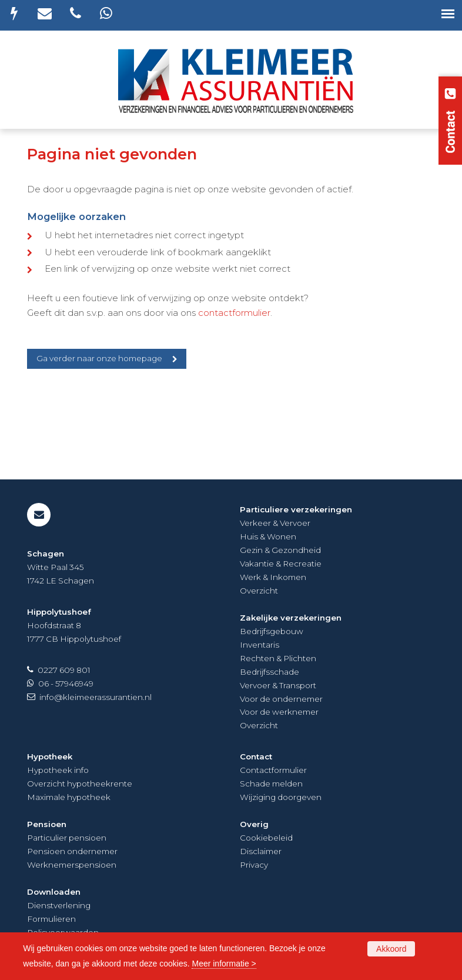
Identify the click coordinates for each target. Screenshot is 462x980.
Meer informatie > (224, 964)
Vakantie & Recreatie (281, 564)
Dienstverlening (59, 905)
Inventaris (260, 645)
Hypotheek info (58, 770)
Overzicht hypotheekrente (80, 784)
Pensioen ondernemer (72, 851)
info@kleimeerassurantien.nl (96, 697)
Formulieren (51, 919)
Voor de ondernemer (281, 699)
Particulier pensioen (67, 838)
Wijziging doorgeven (281, 797)
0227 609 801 (64, 670)
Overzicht (259, 591)
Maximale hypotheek (69, 797)
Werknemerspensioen (72, 865)
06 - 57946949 (66, 684)
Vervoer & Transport (278, 685)
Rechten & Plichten (278, 658)
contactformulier (234, 313)
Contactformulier (273, 770)
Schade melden (271, 784)
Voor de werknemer (279, 712)
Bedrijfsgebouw (272, 631)
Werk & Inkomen (273, 577)
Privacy (254, 865)
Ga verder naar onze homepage (99, 358)
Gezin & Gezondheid (280, 550)
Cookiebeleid (266, 838)
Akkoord (391, 949)
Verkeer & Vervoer (275, 523)
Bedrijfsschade (269, 672)
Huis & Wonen (268, 536)
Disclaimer (261, 851)
